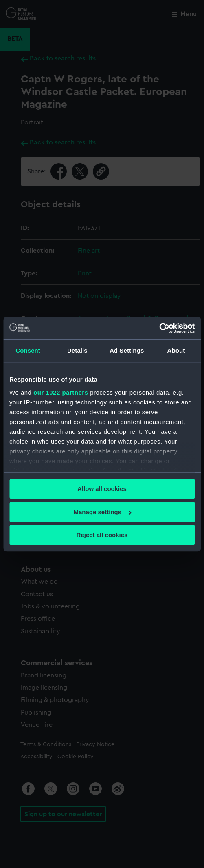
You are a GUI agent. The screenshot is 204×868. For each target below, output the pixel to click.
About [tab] (176, 350)
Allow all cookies (102, 489)
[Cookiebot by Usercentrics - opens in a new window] (159, 328)
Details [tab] (77, 350)
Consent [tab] (28, 350)
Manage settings (102, 512)
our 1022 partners (61, 392)
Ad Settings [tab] (127, 350)
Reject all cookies (102, 535)
